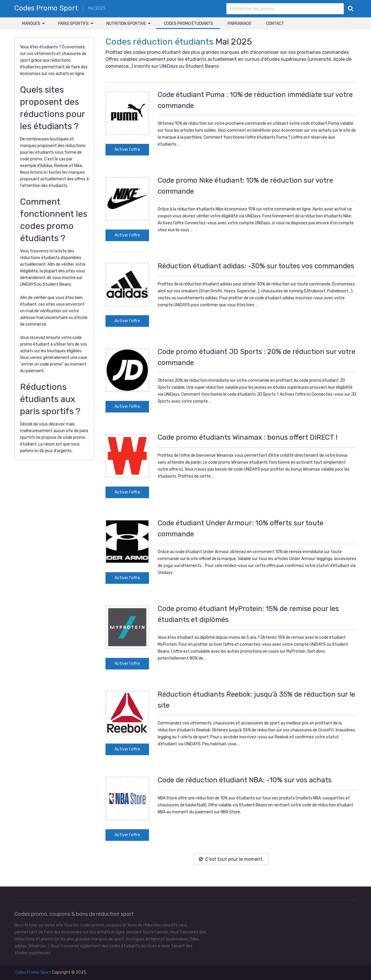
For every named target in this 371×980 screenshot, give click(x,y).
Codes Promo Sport (46, 8)
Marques (31, 24)
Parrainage (240, 24)
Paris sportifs (73, 24)
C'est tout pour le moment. (231, 859)
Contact (275, 24)
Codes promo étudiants (188, 24)
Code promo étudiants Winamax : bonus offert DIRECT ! (248, 437)
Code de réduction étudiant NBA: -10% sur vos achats (245, 780)
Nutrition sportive (126, 24)
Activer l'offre (127, 149)
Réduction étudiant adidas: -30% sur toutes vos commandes (256, 266)
